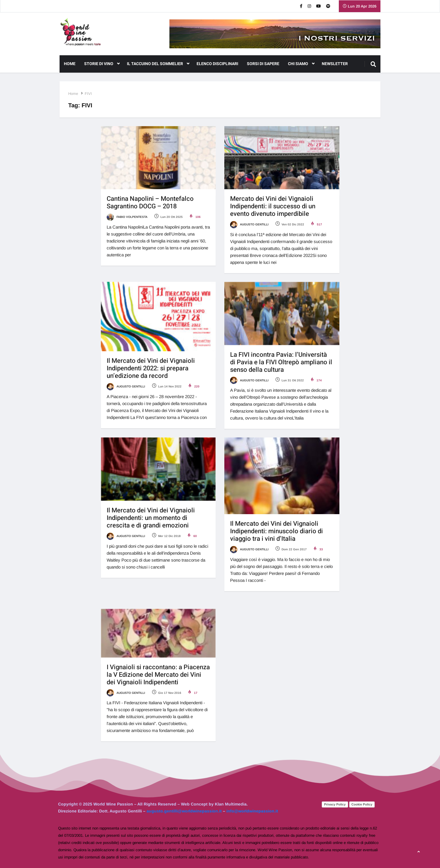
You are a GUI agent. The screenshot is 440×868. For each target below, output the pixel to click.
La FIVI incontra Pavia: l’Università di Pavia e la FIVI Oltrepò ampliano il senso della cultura (281, 362)
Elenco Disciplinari (217, 64)
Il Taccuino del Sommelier (158, 64)
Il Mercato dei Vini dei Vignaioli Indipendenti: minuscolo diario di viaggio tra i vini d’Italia (277, 531)
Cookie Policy (362, 804)
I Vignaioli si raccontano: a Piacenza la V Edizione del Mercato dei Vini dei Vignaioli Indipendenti (158, 675)
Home (70, 64)
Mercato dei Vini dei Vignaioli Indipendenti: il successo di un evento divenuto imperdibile (273, 206)
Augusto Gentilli (249, 224)
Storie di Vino (102, 64)
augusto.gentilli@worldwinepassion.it (184, 811)
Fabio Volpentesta (127, 217)
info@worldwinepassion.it (252, 811)
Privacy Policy (335, 804)
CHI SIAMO (301, 64)
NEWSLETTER (335, 64)
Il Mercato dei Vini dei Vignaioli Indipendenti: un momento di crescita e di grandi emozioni (151, 518)
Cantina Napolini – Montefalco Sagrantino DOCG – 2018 (150, 203)
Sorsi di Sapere (263, 64)
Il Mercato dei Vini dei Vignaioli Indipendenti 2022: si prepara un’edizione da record (151, 368)
